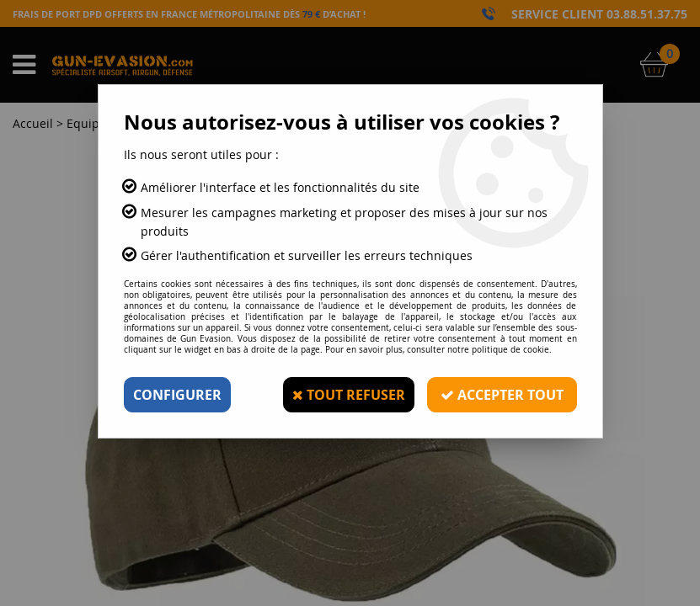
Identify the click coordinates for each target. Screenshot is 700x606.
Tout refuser (349, 395)
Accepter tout (502, 395)
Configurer (177, 395)
